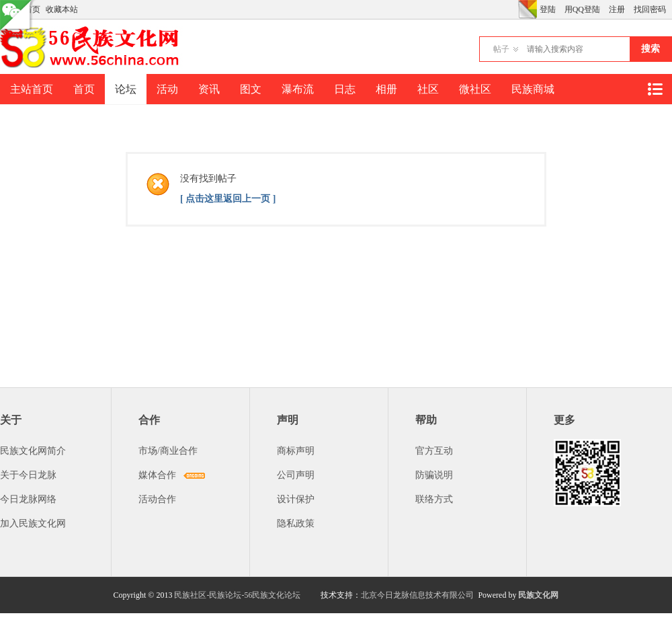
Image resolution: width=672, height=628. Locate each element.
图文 (251, 89)
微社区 (475, 89)
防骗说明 (434, 475)
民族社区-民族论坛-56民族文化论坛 (237, 595)
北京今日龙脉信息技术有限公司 (417, 595)
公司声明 (296, 475)
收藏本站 (62, 9)
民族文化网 (538, 595)
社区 (428, 89)
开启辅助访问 (515, 9)
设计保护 (296, 499)
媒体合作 (157, 475)
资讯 (209, 89)
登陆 (548, 9)
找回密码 (650, 9)
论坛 (126, 89)
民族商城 (533, 89)
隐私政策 (296, 523)
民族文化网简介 (33, 451)
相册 (386, 89)
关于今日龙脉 (28, 475)
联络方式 (434, 499)
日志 (345, 89)
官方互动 (434, 451)
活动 (167, 89)
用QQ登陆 (582, 9)
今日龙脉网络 (28, 499)
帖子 (501, 49)
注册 (617, 9)
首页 (84, 89)
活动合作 (157, 499)
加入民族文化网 (33, 523)
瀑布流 (298, 89)
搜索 (650, 49)
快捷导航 (655, 89)
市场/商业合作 (168, 451)
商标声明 (296, 451)
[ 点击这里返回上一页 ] (228, 199)
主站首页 (32, 89)
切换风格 (528, 9)
